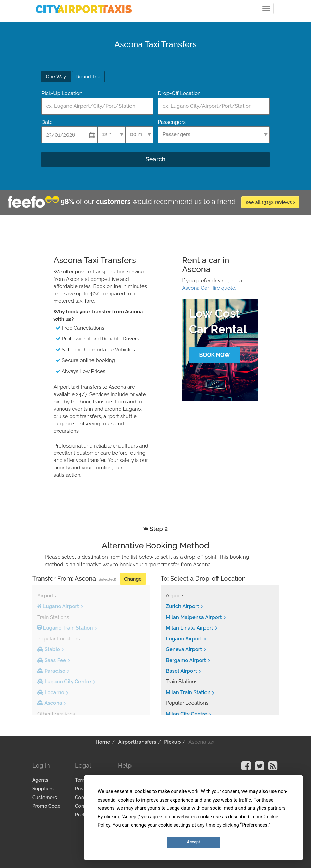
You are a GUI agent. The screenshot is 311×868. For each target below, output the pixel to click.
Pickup (172, 742)
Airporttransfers (137, 742)
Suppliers (43, 789)
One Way (56, 77)
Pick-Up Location (62, 93)
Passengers (172, 122)
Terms (82, 780)
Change (133, 579)
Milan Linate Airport (190, 628)
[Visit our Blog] (273, 768)
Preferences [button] (255, 825)
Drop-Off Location (179, 93)
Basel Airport (181, 671)
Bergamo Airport (186, 660)
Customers (45, 798)
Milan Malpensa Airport (194, 617)
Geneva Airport (184, 649)
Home (103, 742)
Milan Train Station (188, 692)
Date (47, 122)
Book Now (214, 355)
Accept (194, 842)
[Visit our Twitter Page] (259, 768)
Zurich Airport (182, 606)
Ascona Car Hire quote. (209, 288)
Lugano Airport (184, 639)
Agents (40, 780)
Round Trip (88, 77)
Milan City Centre (186, 714)
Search (155, 159)
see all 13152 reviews (270, 202)
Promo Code (46, 806)
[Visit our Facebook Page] (246, 768)
